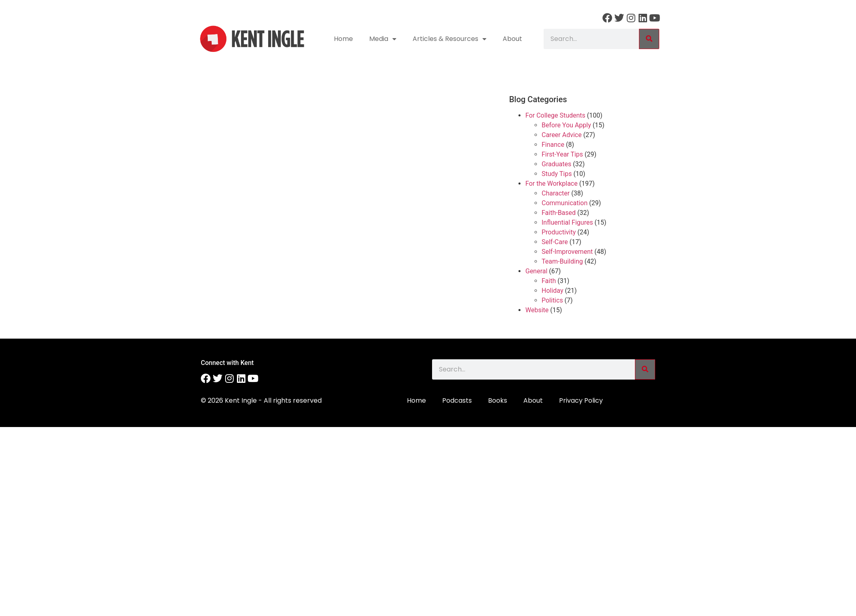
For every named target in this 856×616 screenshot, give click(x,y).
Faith (549, 281)
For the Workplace (552, 184)
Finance (553, 145)
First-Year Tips (562, 154)
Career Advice (562, 135)
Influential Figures (567, 222)
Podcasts (457, 400)
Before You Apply (566, 125)
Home (343, 39)
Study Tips (557, 174)
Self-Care (555, 242)
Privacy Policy (581, 400)
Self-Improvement (567, 252)
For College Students (555, 115)
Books (498, 400)
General (536, 271)
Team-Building (562, 261)
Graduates (556, 164)
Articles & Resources (450, 39)
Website (537, 310)
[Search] (649, 39)
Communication (565, 203)
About (512, 39)
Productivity (559, 232)
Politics (552, 300)
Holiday (553, 291)
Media (383, 39)
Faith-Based (559, 213)
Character (556, 193)
